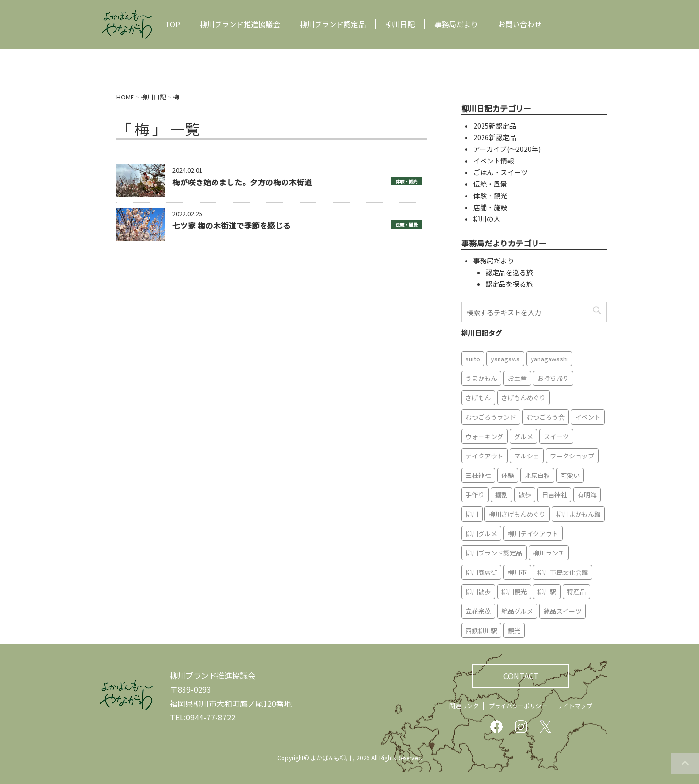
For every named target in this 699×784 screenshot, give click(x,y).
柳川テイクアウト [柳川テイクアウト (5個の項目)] (533, 533)
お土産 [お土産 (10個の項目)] (517, 378)
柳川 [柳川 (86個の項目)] (472, 514)
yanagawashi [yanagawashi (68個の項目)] (549, 359)
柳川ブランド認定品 (333, 24)
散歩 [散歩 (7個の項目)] (525, 495)
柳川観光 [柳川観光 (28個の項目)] (514, 592)
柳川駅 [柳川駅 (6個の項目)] (547, 592)
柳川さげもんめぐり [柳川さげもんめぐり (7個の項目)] (517, 514)
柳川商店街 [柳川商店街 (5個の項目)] (481, 572)
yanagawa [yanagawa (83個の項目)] (505, 359)
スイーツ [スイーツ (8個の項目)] (556, 436)
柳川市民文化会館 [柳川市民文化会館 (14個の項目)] (563, 572)
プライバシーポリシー (518, 706)
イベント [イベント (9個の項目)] (588, 417)
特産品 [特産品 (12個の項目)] (576, 592)
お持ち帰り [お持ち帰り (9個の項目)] (553, 378)
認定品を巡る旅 (509, 272)
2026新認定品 (495, 137)
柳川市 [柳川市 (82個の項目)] (517, 572)
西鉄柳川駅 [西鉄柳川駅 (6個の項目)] (481, 630)
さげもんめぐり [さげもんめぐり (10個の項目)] (524, 398)
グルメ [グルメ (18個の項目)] (524, 436)
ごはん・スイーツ (500, 172)
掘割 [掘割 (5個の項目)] (501, 495)
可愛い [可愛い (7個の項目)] (570, 475)
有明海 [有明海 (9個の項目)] (587, 495)
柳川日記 (400, 24)
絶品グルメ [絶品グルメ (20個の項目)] (517, 611)
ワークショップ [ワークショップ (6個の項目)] (572, 456)
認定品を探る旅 (509, 284)
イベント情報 (494, 161)
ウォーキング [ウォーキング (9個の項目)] (484, 436)
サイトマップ (575, 706)
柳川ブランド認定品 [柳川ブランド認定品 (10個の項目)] (494, 553)
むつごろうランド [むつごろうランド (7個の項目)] (491, 417)
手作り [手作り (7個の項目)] (475, 495)
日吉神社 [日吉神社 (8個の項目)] (554, 495)
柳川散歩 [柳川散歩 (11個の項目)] (478, 592)
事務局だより (456, 24)
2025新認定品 (495, 126)
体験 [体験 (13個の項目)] (508, 475)
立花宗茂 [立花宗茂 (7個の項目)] (478, 611)
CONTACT (521, 676)
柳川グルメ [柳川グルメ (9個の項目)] (481, 533)
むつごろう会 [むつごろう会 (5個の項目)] (546, 417)
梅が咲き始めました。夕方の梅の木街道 (242, 182)
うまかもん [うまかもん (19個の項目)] (481, 378)
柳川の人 (487, 219)
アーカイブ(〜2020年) (507, 149)
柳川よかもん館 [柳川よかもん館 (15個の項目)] (578, 514)
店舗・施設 (490, 207)
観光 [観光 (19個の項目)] (514, 630)
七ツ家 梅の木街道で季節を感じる (232, 225)
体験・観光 (407, 181)
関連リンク (464, 706)
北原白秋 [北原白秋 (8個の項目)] (537, 475)
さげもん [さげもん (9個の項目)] (478, 398)
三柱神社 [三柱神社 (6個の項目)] (478, 475)
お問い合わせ (520, 24)
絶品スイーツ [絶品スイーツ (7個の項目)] (563, 611)
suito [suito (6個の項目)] (473, 359)
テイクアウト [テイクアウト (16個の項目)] (484, 456)
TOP (173, 24)
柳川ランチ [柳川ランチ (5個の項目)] (549, 553)
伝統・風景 (407, 225)
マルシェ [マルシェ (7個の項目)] (527, 456)
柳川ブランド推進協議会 (240, 24)
